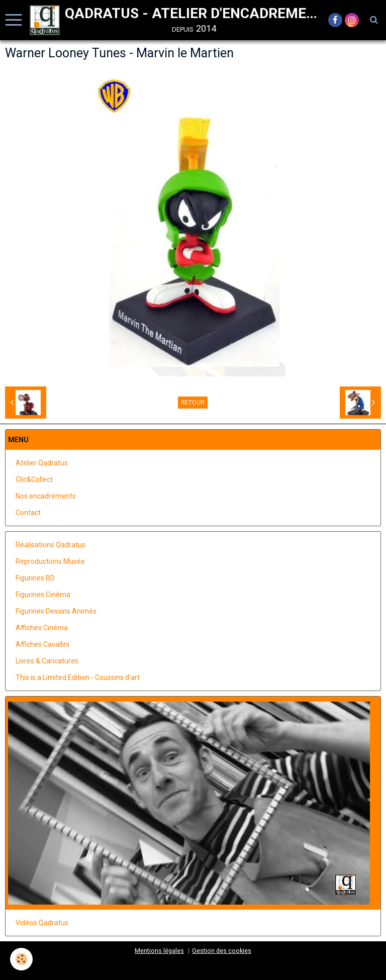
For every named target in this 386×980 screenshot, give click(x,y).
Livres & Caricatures (47, 661)
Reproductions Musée (50, 561)
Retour (193, 403)
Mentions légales (159, 951)
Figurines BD (35, 578)
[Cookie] (21, 959)
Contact (28, 513)
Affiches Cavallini (42, 644)
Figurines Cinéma (43, 595)
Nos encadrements (46, 496)
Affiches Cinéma (42, 628)
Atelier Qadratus (42, 463)
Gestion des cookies (222, 951)
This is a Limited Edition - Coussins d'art (78, 677)
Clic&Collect (34, 479)
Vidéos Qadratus (42, 923)
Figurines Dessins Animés (56, 611)
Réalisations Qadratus (51, 545)
